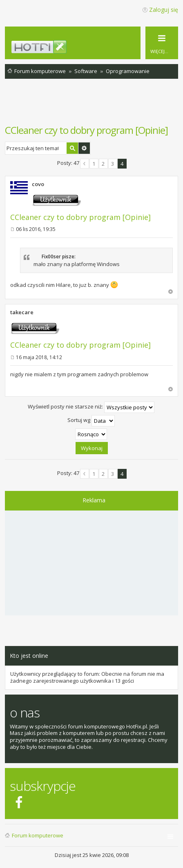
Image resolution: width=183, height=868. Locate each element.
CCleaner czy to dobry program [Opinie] (86, 130)
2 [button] (103, 164)
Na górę (171, 292)
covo (38, 184)
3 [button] (113, 164)
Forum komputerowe (38, 835)
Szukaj (72, 148)
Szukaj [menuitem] (173, 72)
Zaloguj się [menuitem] (164, 10)
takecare (22, 312)
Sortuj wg (91, 421)
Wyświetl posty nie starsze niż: (91, 407)
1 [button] (94, 164)
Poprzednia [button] (85, 164)
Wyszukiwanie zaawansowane (84, 148)
